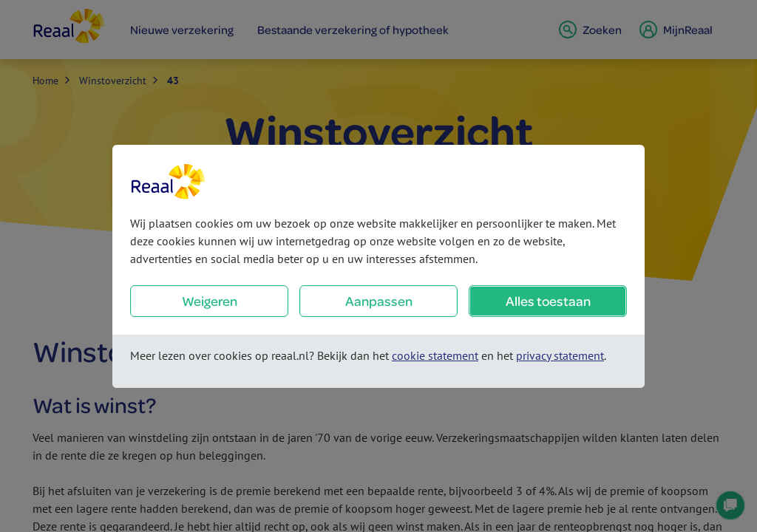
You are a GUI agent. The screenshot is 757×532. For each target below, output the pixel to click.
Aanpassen (379, 301)
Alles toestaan (548, 301)
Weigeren (210, 301)
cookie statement (435, 355)
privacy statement (560, 355)
